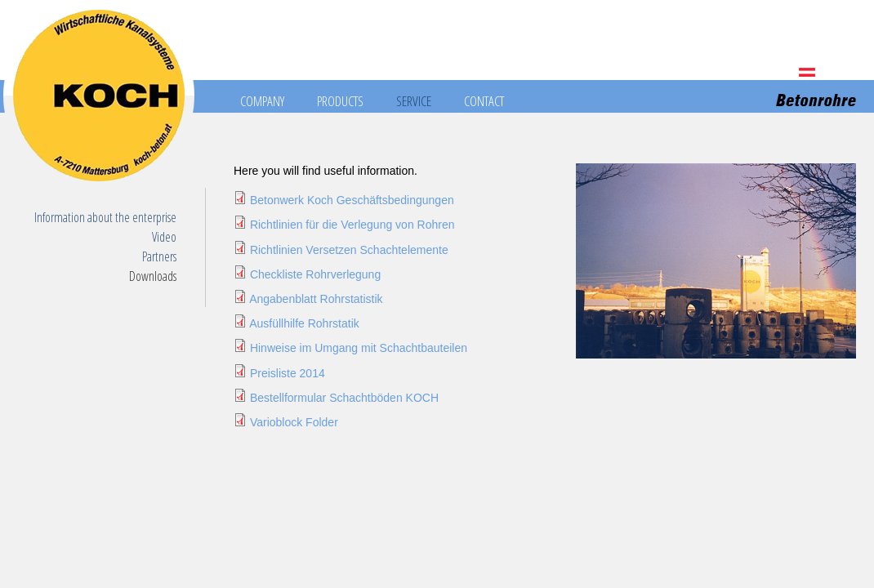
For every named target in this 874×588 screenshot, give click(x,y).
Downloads (153, 276)
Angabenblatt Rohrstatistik (316, 299)
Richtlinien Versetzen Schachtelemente (349, 250)
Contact (484, 101)
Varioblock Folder (294, 422)
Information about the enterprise (105, 217)
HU (848, 72)
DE (807, 72)
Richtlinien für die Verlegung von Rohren (352, 225)
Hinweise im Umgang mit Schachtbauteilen (359, 348)
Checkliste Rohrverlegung (315, 274)
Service (414, 101)
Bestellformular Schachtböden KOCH (344, 398)
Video (164, 237)
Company (262, 101)
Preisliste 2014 (288, 373)
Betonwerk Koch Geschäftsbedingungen (352, 200)
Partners (159, 256)
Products (340, 101)
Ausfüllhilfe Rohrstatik (304, 323)
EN (827, 72)
